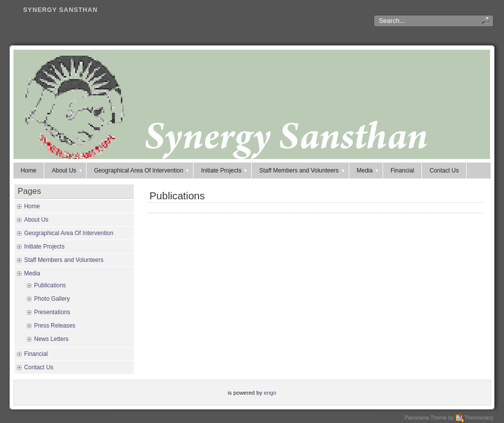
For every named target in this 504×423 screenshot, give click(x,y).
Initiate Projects (225, 170)
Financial (402, 170)
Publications (177, 196)
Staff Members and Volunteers (302, 170)
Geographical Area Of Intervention (142, 170)
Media (368, 170)
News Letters (51, 339)
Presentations (52, 312)
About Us (67, 170)
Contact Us (444, 170)
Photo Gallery (52, 299)
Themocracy (474, 418)
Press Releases (55, 326)
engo (270, 393)
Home (29, 170)
